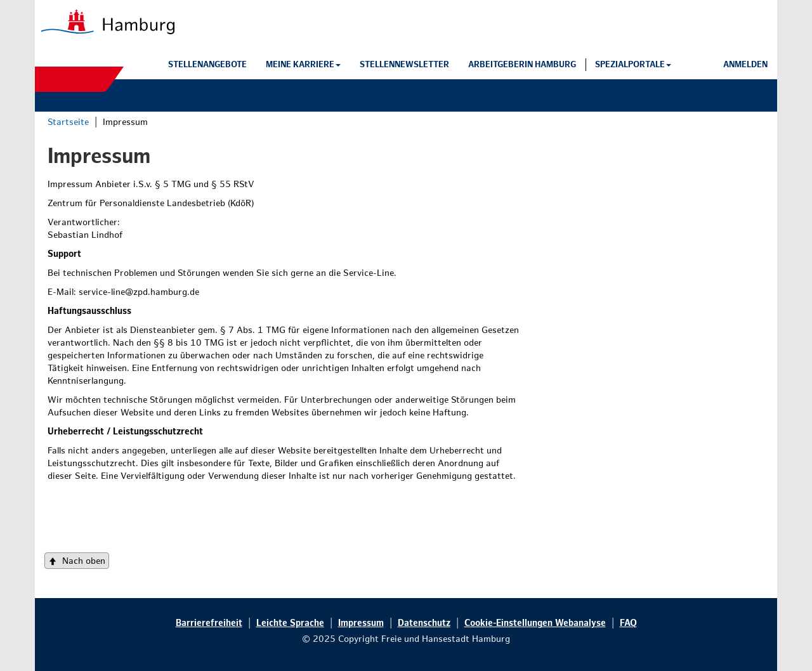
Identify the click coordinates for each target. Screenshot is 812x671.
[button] (303, 65)
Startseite (68, 122)
